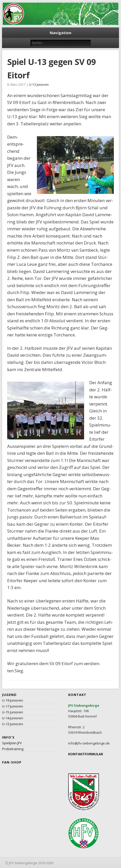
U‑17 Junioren (12, 706)
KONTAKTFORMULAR (86, 754)
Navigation (60, 33)
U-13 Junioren (39, 85)
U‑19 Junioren (12, 700)
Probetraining (13, 749)
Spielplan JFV (12, 743)
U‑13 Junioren (12, 724)
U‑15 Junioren (12, 712)
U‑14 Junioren (12, 718)
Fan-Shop (12, 762)
